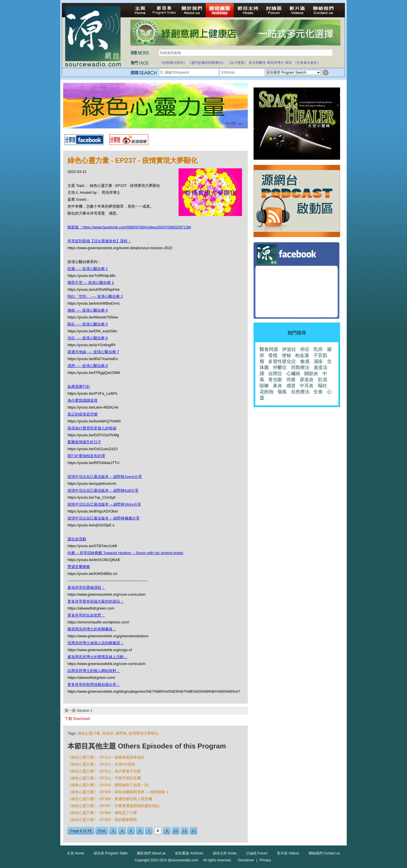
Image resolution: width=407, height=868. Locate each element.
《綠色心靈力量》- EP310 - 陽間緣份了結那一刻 (108, 785)
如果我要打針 (79, 386)
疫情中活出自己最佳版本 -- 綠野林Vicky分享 (104, 504)
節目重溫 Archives (189, 853)
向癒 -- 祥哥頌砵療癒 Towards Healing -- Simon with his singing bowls (125, 553)
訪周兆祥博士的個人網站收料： (94, 671)
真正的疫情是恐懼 (82, 414)
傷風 (282, 392)
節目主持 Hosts (225, 853)
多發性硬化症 (282, 361)
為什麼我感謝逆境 (82, 400)
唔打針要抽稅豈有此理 (86, 456)
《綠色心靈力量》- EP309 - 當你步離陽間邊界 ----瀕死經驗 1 (118, 792)
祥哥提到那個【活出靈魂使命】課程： (99, 241)
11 (185, 831)
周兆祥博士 (275, 63)
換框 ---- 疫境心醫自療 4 (88, 310)
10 (176, 831)
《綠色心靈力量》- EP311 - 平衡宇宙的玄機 (104, 778)
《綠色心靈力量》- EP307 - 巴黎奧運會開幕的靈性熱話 (114, 806)
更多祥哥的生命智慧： (86, 615)
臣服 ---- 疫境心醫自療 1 (88, 269)
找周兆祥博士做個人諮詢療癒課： (96, 643)
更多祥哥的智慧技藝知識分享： (94, 684)
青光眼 (275, 380)
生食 (318, 392)
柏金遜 (302, 355)
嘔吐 (322, 386)
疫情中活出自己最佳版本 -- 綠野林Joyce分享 (105, 477)
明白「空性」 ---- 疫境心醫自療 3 (95, 296)
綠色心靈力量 (89, 733)
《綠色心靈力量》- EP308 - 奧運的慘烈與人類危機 (110, 799)
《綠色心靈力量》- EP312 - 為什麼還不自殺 (104, 771)
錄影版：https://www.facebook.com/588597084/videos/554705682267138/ (129, 227)
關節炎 (311, 374)
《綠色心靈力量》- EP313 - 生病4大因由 (101, 764)
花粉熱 (267, 392)
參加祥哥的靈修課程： (86, 587)
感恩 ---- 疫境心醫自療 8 (88, 366)
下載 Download (77, 719)
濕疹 (318, 361)
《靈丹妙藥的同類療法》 (207, 63)
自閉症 (275, 374)
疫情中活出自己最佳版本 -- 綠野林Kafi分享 (103, 490)
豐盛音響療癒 (79, 567)
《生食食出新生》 (307, 63)
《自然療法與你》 (173, 63)
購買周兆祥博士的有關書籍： (92, 629)
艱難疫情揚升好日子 (84, 442)
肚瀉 (322, 380)
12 (194, 831)
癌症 (289, 63)
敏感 (305, 361)
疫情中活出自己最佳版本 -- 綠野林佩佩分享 (104, 518)
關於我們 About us (151, 853)
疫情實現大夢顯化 (144, 733)
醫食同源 (269, 349)
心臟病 (293, 374)
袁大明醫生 (257, 63)
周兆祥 (108, 733)
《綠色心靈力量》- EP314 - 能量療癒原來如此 (106, 757)
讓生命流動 (77, 539)
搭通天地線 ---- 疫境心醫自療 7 (93, 352)
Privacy (265, 860)
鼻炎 (277, 386)
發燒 (273, 355)
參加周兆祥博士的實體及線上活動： (97, 657)
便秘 (286, 355)
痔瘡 (291, 380)
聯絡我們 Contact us (324, 853)
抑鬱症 (280, 367)
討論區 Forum (257, 853)
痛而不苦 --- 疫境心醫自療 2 (91, 283)
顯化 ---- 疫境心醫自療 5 (88, 324)
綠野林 (121, 733)
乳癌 (318, 349)
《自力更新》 (237, 63)
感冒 (291, 386)
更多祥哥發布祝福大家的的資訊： (96, 601)
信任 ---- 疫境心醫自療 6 (88, 338)
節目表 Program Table (111, 853)
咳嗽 (264, 386)
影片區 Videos (288, 853)
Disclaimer (246, 860)
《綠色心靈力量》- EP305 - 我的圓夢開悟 (102, 820)
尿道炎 (307, 380)
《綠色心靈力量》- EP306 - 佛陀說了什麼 (102, 813)
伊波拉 (289, 349)
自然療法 (300, 392)
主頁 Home (75, 853)
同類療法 (300, 367)
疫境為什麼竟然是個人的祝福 (92, 428)
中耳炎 (307, 386)
